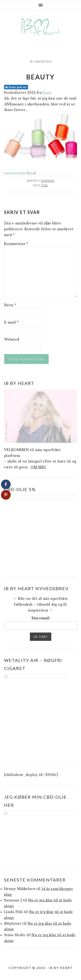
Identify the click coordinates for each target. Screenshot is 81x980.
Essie (47, 92)
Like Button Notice (15, 173)
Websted (12, 339)
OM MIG (38, 467)
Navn (10, 305)
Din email (40, 618)
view (32, 173)
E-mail (11, 322)
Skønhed (48, 181)
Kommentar (16, 244)
